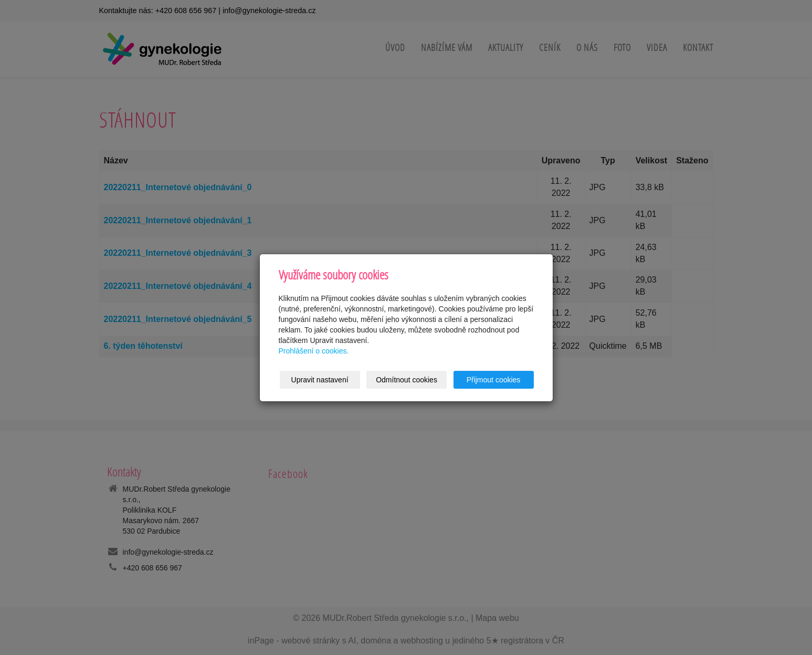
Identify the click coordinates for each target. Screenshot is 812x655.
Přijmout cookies (494, 380)
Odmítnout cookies (407, 380)
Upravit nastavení (320, 380)
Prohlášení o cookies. (314, 351)
